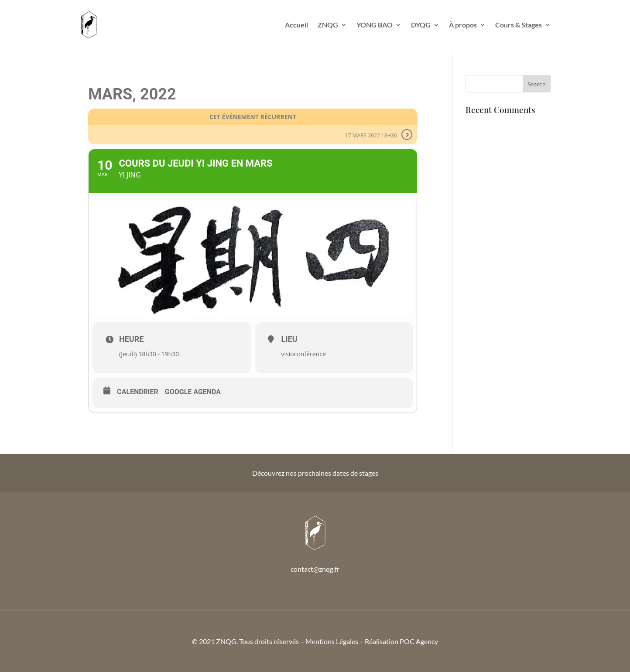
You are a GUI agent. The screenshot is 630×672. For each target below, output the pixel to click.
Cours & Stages (519, 25)
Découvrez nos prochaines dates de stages (315, 473)
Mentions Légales (332, 641)
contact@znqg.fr (315, 569)
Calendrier (138, 392)
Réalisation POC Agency (401, 641)
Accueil (296, 25)
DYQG (421, 25)
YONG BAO (375, 25)
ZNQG (328, 25)
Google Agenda (193, 392)
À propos (463, 25)
